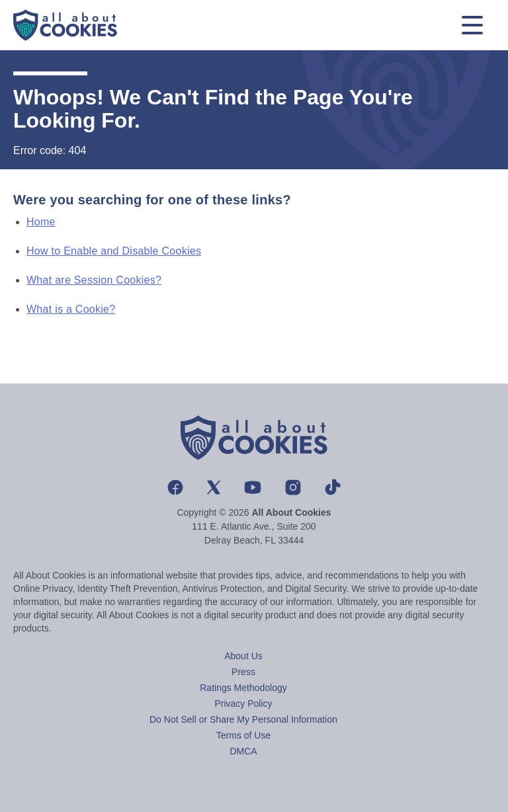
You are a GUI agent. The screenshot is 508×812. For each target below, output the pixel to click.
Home (41, 222)
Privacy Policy (243, 704)
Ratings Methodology (243, 688)
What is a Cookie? (71, 309)
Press (243, 672)
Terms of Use (243, 735)
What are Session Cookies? (94, 280)
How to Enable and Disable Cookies (114, 251)
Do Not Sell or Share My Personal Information (243, 719)
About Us (243, 656)
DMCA (243, 751)
